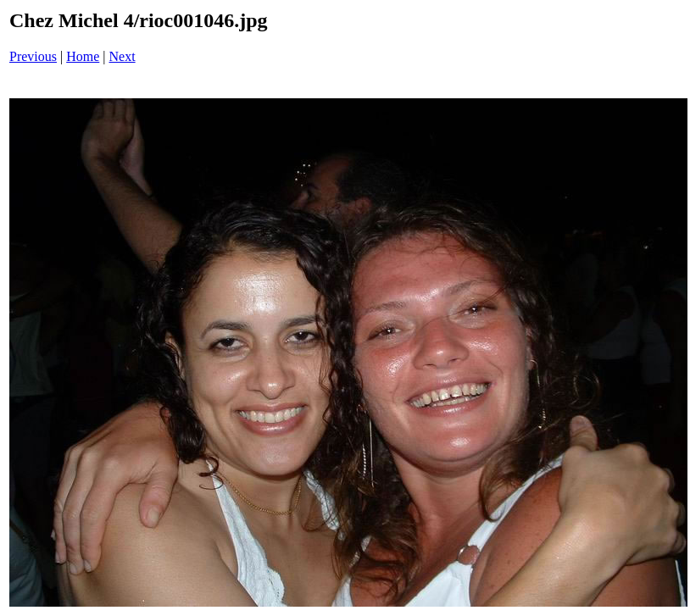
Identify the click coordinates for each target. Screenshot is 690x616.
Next (122, 56)
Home (83, 56)
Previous (33, 56)
